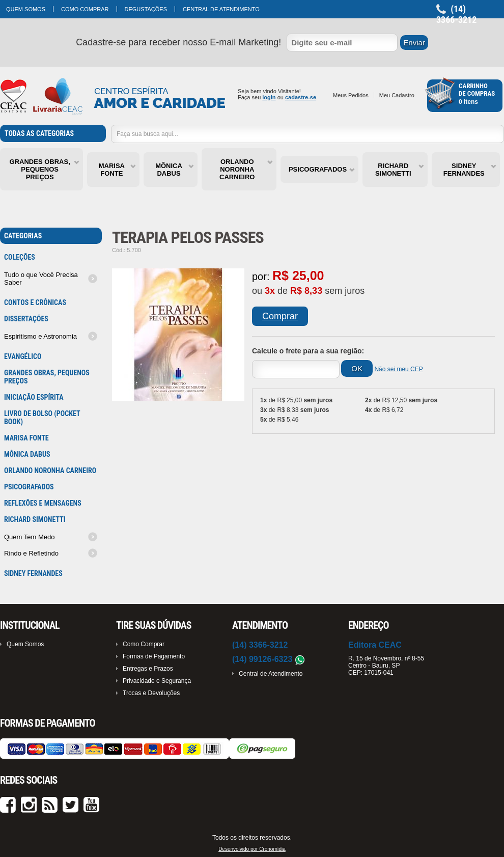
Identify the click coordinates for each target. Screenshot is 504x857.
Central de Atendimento (221, 9)
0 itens (468, 102)
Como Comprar (85, 9)
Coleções (20, 257)
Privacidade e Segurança (157, 681)
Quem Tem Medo (29, 537)
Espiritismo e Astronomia (40, 336)
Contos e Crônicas (35, 302)
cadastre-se (301, 97)
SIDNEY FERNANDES (464, 170)
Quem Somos (26, 9)
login (269, 97)
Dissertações (26, 319)
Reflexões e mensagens (43, 503)
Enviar (414, 43)
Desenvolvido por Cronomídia (252, 849)
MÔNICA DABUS (169, 170)
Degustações (146, 9)
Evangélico (23, 356)
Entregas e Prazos (148, 669)
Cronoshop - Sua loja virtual (113, 96)
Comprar (280, 316)
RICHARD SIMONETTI (393, 170)
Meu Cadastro (397, 95)
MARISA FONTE (112, 170)
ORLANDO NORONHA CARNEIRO (237, 169)
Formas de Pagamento (154, 656)
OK (357, 368)
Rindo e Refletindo (31, 553)
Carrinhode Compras (477, 90)
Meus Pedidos (351, 95)
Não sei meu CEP (398, 369)
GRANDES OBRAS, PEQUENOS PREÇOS (40, 169)
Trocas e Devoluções (151, 693)
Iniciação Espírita (34, 397)
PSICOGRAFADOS (318, 169)
